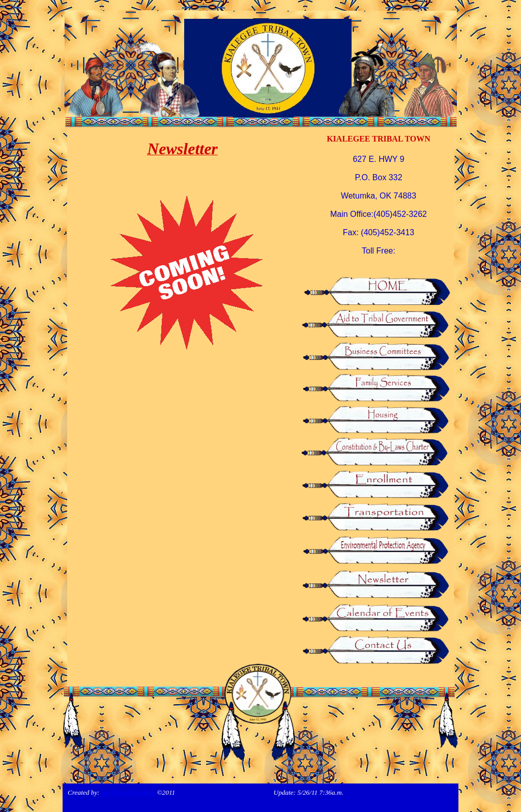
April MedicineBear (128, 792)
